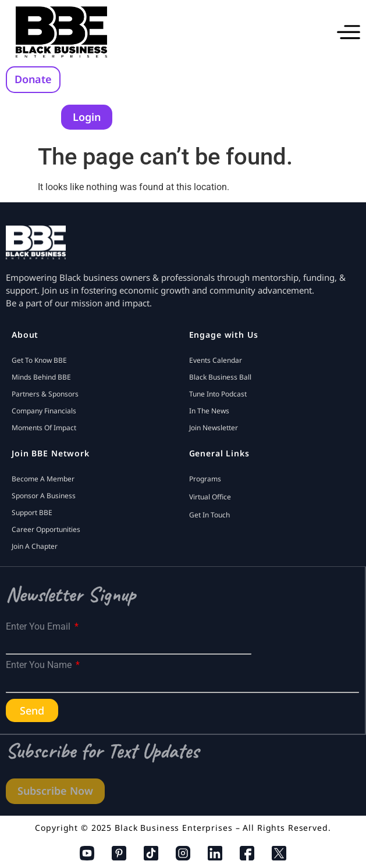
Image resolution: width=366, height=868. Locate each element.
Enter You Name (40, 665)
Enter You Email (39, 627)
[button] (349, 32)
